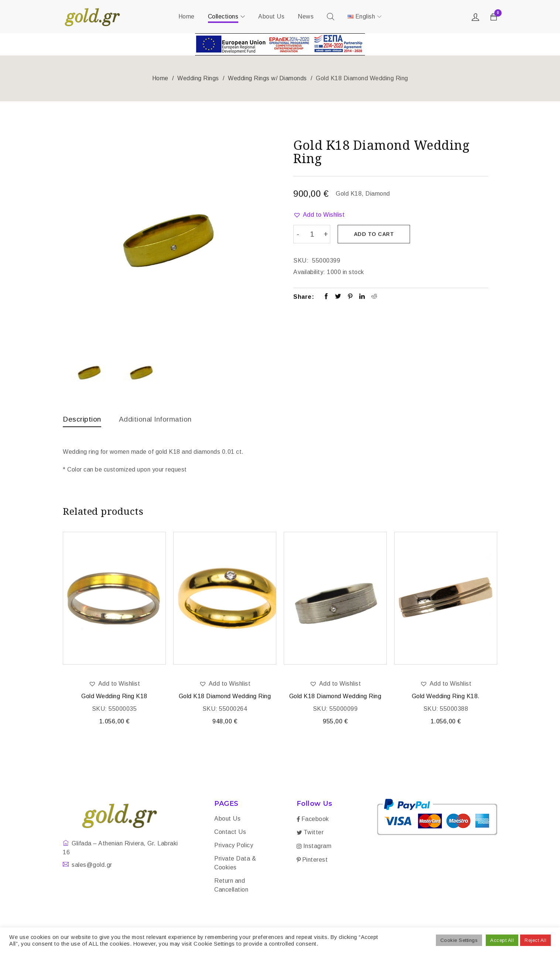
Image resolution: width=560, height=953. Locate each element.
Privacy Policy (234, 846)
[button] (319, 215)
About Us (227, 819)
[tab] (83, 421)
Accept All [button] (502, 940)
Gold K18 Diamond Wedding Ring (225, 697)
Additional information (159, 419)
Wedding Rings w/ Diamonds (267, 78)
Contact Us (230, 833)
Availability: (309, 271)
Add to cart (375, 234)
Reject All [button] (535, 940)
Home (160, 78)
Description (83, 419)
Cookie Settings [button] (459, 940)
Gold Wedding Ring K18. (446, 697)
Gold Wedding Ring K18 (114, 697)
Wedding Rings (198, 78)
